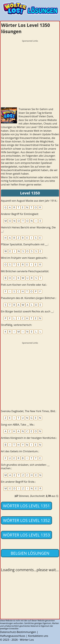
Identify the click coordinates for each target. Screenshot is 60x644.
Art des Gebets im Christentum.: (20, 451)
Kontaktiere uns (38, 636)
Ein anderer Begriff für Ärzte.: (18, 482)
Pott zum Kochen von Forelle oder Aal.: (24, 285)
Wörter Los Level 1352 (26, 520)
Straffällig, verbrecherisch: (16, 325)
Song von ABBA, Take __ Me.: (18, 425)
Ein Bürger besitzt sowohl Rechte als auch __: (27, 311)
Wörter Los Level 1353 (26, 535)
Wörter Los (27, 640)
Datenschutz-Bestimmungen (18, 632)
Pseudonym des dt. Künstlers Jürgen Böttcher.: (29, 298)
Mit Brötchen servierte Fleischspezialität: (25, 271)
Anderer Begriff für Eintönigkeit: (20, 214)
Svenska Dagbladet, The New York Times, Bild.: (29, 411)
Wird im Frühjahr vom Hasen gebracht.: (24, 258)
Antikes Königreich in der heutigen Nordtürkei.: (29, 438)
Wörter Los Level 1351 (26, 506)
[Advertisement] (30, 74)
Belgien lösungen (30, 553)
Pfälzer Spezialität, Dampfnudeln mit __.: (25, 244)
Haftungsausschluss (13, 636)
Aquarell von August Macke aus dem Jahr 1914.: (29, 201)
